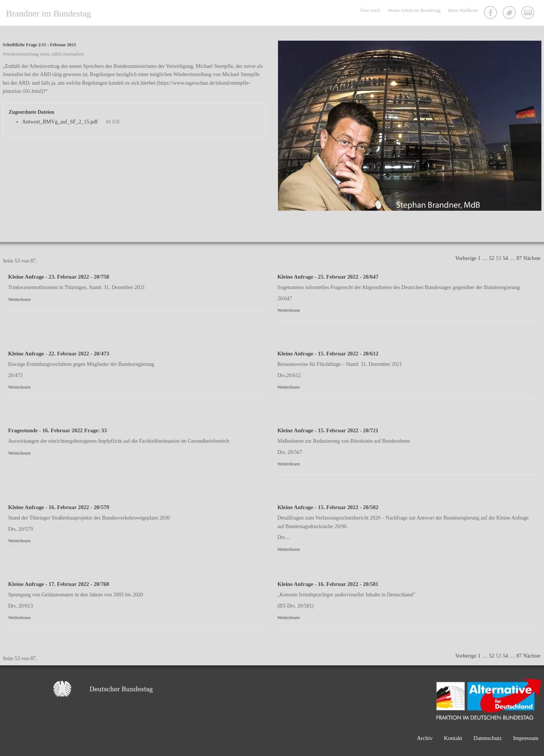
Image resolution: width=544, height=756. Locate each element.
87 (519, 258)
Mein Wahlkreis (463, 10)
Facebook (491, 13)
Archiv (425, 738)
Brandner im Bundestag (49, 13)
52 (491, 258)
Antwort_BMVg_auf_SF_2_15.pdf (60, 122)
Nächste (532, 258)
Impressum (526, 738)
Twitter (510, 13)
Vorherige (466, 258)
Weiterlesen (19, 299)
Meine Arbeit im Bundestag (414, 10)
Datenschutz (488, 738)
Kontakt (529, 13)
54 (505, 258)
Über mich (370, 10)
